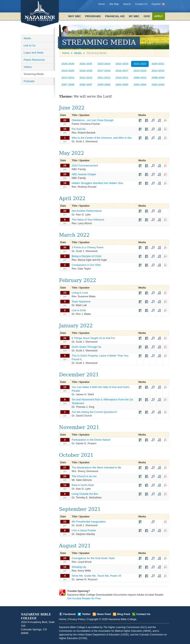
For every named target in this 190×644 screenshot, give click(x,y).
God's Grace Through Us (87, 347)
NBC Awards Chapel (84, 174)
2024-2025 (86, 64)
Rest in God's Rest (83, 485)
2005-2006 (104, 85)
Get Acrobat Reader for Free (84, 598)
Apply (159, 16)
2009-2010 (140, 78)
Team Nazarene (81, 301)
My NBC (134, 16)
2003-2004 (140, 85)
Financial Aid (115, 16)
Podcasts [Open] (29, 81)
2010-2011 (122, 78)
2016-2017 (122, 71)
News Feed (104, 614)
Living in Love (80, 293)
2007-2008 (68, 85)
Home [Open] (66, 53)
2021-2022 (140, 64)
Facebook (70, 614)
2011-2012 (104, 78)
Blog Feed (124, 614)
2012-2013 (86, 78)
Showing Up (79, 567)
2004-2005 (122, 85)
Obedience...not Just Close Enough (93, 120)
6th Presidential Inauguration (89, 522)
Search (127, 4)
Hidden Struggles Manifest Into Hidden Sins (97, 183)
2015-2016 (140, 71)
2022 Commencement (85, 165)
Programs (93, 16)
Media (78, 53)
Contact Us (141, 4)
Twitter (86, 614)
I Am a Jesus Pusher (84, 530)
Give (147, 16)
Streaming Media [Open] (34, 74)
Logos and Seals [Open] (34, 53)
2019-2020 (68, 71)
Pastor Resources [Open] (34, 60)
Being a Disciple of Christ (87, 256)
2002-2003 (158, 85)
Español (156, 4)
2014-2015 (158, 71)
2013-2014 (68, 78)
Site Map (114, 4)
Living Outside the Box (85, 494)
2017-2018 (104, 71)
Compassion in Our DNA (86, 265)
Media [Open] (27, 38)
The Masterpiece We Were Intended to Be (97, 467)
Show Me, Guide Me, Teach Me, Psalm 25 (97, 576)
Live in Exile (79, 310)
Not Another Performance (87, 211)
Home (101, 4)
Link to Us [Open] (30, 45)
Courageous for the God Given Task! (93, 558)
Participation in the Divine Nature (91, 440)
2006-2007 (86, 85)
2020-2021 (158, 64)
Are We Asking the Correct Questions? (94, 412)
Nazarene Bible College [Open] (122, 619)
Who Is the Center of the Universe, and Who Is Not (102, 138)
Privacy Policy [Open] (77, 619)
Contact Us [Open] (143, 614)
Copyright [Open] (93, 619)
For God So (79, 129)
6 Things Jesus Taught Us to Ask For (93, 338)
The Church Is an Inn (84, 476)
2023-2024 (104, 64)
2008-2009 (158, 78)
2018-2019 (86, 71)
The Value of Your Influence (88, 220)
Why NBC (74, 16)
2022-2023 (122, 64)
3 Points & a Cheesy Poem (88, 247)
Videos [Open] (28, 67)
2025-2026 (68, 64)
